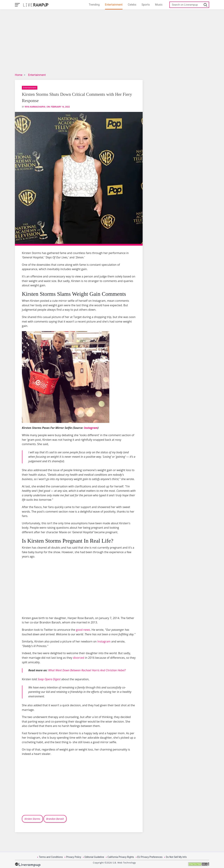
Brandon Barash (55, 819)
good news (83, 630)
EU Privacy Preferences (150, 857)
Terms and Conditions (51, 857)
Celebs (132, 5)
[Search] (189, 5)
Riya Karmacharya (35, 107)
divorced (79, 658)
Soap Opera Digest (49, 679)
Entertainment (114, 5)
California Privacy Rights (121, 857)
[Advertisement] (102, 42)
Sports (146, 5)
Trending (94, 5)
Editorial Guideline (94, 857)
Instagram (91, 428)
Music (159, 5)
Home (19, 75)
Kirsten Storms (32, 819)
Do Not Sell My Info (176, 857)
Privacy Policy (74, 857)
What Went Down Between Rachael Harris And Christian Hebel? (87, 670)
